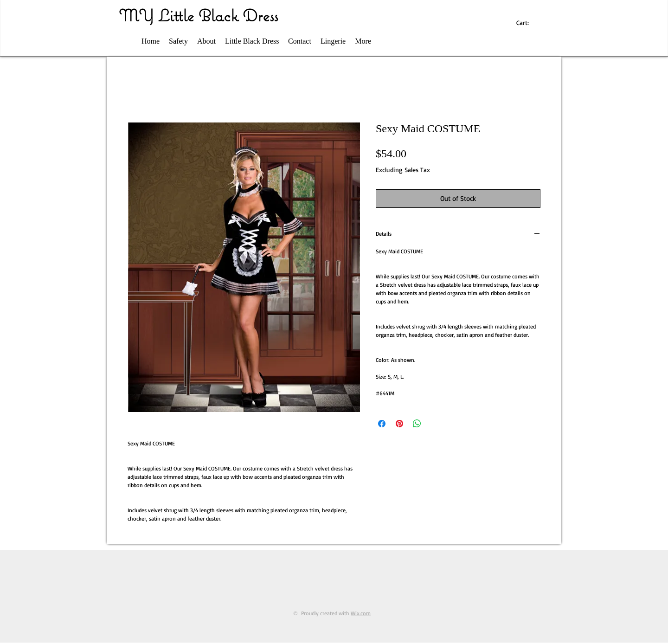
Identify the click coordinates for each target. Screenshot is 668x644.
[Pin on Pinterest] (399, 424)
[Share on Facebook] (382, 424)
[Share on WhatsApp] (417, 424)
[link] (527, 23)
